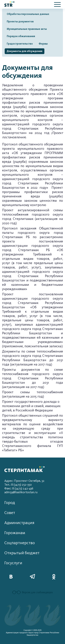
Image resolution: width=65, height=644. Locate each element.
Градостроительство (20, 44)
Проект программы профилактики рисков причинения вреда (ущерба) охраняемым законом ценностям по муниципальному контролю (32, 196)
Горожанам (15, 533)
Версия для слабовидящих (32, 592)
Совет (10, 513)
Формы (43, 44)
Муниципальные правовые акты (27, 29)
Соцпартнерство (20, 543)
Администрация (19, 523)
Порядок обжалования (21, 36)
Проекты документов (20, 21)
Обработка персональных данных (28, 14)
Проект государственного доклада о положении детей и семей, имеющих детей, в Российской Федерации (31, 406)
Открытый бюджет (22, 553)
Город (10, 503)
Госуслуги (13, 563)
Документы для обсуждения (25, 51)
